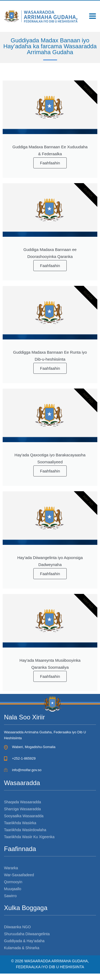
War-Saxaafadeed (19, 875)
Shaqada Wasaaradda (23, 802)
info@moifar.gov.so (27, 770)
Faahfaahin (50, 163)
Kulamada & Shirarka (22, 948)
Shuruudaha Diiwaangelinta (27, 934)
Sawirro (10, 896)
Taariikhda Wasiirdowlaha (25, 830)
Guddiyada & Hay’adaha (24, 941)
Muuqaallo (13, 889)
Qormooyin (13, 882)
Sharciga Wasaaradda (22, 809)
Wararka (11, 868)
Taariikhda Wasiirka (20, 823)
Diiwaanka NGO (17, 927)
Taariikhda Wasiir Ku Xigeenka (29, 837)
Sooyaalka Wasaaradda (24, 816)
